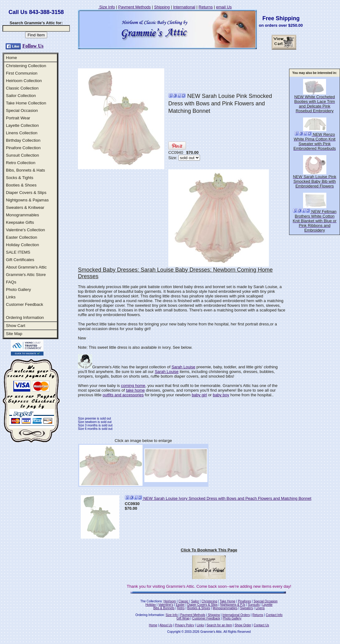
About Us (166, 625)
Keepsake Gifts (20, 222)
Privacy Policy (184, 625)
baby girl (199, 395)
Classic (184, 601)
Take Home (227, 601)
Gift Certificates (20, 260)
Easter (180, 605)
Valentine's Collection (25, 230)
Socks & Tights (20, 178)
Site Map (14, 334)
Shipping (162, 7)
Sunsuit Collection (23, 155)
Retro (181, 608)
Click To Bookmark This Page (209, 550)
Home (11, 58)
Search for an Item (219, 625)
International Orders (236, 615)
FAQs (11, 282)
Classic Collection (22, 88)
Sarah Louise (183, 367)
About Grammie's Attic (26, 267)
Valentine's (166, 605)
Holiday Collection (23, 245)
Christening (209, 601)
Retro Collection (21, 163)
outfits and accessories (123, 395)
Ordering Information (25, 317)
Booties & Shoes (21, 185)
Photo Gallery (18, 290)
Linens (260, 608)
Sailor (195, 601)
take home (136, 390)
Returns (206, 7)
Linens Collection (22, 133)
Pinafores (244, 601)
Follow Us (33, 46)
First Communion (22, 73)
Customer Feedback (25, 304)
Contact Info (274, 615)
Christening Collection (26, 66)
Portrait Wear (18, 118)
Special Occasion (22, 110)
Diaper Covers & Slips (26, 193)
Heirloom (170, 601)
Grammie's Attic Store (26, 275)
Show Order (243, 625)
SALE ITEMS (18, 252)
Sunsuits (254, 605)
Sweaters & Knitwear (25, 207)
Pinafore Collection (23, 148)
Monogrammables (23, 215)
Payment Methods (135, 7)
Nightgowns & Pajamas (27, 200)
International (184, 7)
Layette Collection (22, 125)
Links (11, 297)
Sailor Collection (21, 96)
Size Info (107, 7)
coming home (133, 386)
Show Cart (16, 326)
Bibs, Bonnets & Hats (25, 170)
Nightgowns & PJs (233, 605)
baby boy (221, 395)
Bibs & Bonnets (164, 608)
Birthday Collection (23, 140)
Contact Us (261, 625)
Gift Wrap (183, 618)
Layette (267, 605)
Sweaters (247, 608)
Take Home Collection (26, 103)
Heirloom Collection (24, 81)
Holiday (150, 605)
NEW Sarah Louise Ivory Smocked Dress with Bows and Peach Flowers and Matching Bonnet (218, 498)
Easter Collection (22, 237)
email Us (224, 7)
